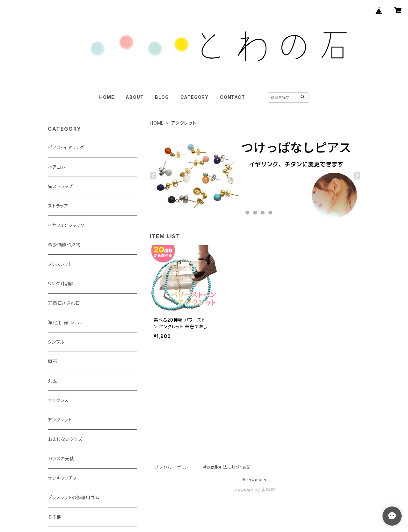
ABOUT (135, 97)
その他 (55, 517)
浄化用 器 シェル (65, 322)
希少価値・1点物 (64, 245)
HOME (107, 97)
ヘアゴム (57, 167)
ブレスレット (60, 264)
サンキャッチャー (64, 478)
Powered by (255, 490)
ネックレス (58, 400)
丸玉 (53, 381)
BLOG (162, 97)
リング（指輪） (61, 284)
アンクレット (60, 420)
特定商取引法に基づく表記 (227, 467)
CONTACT (233, 97)
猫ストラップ (60, 186)
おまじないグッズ (65, 439)
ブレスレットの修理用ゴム (74, 497)
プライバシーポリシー (174, 467)
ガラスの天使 (61, 459)
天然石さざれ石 (64, 303)
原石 (53, 361)
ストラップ (58, 206)
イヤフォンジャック (66, 225)
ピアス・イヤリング (66, 147)
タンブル (56, 342)
